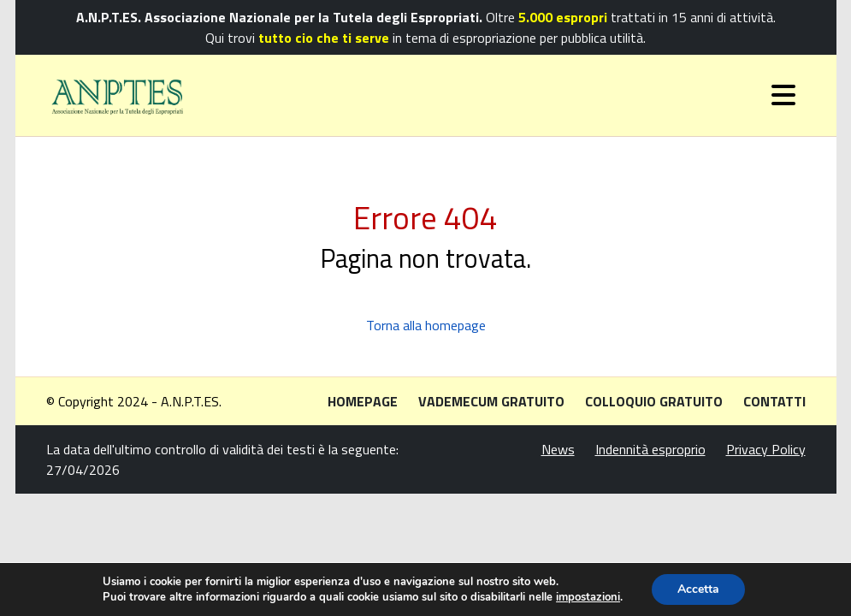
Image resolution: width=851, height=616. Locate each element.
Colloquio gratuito (654, 401)
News (558, 449)
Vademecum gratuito (491, 401)
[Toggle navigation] (783, 95)
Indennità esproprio (650, 449)
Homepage (363, 401)
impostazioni (588, 597)
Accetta (698, 589)
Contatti (774, 401)
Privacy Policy (766, 449)
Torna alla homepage (426, 325)
